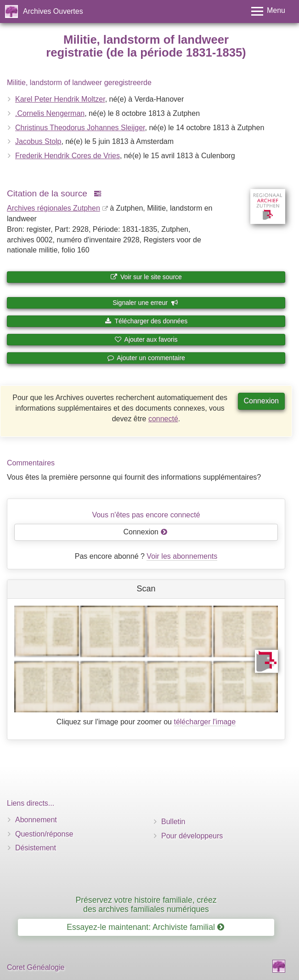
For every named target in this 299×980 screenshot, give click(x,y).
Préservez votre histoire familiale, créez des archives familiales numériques (146, 904)
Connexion (262, 401)
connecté (163, 419)
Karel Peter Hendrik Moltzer (60, 99)
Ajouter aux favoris (146, 339)
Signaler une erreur (145, 303)
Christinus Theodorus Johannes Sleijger (80, 128)
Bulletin (173, 822)
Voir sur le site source (146, 277)
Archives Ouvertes (53, 11)
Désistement (36, 848)
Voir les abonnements (182, 556)
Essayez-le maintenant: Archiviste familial (145, 927)
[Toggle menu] (268, 11)
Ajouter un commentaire (146, 358)
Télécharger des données (146, 321)
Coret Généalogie (36, 967)
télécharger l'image (205, 722)
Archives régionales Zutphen (54, 208)
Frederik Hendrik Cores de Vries (68, 156)
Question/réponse (44, 834)
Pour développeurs (192, 836)
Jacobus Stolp (38, 141)
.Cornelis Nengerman (50, 113)
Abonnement (36, 820)
